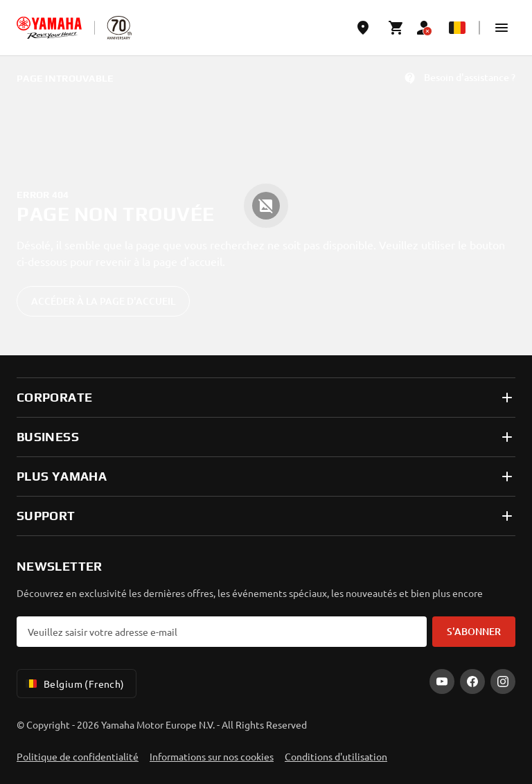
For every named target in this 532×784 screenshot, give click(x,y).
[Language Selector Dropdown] (457, 28)
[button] (502, 28)
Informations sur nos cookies (212, 756)
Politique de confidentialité (78, 756)
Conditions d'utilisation (336, 756)
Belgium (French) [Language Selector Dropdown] (74, 684)
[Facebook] (472, 681)
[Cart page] (396, 28)
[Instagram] (503, 681)
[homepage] (49, 28)
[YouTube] (442, 681)
